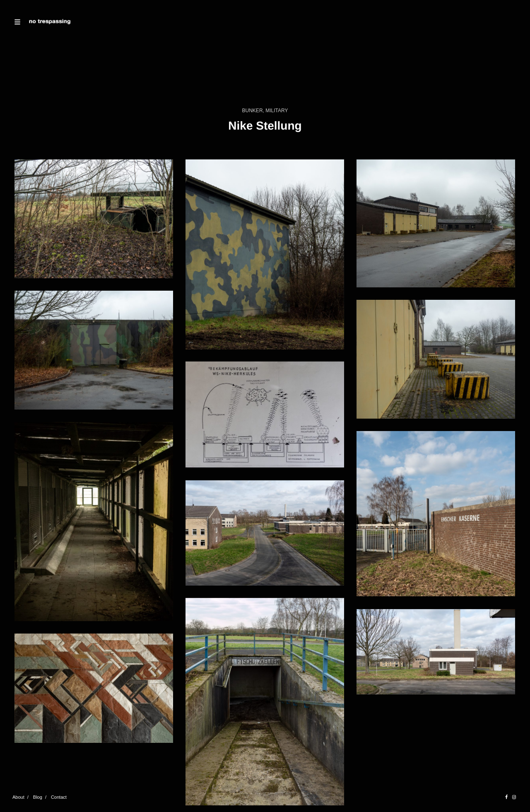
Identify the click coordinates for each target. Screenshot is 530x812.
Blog (38, 797)
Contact (59, 797)
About (18, 797)
